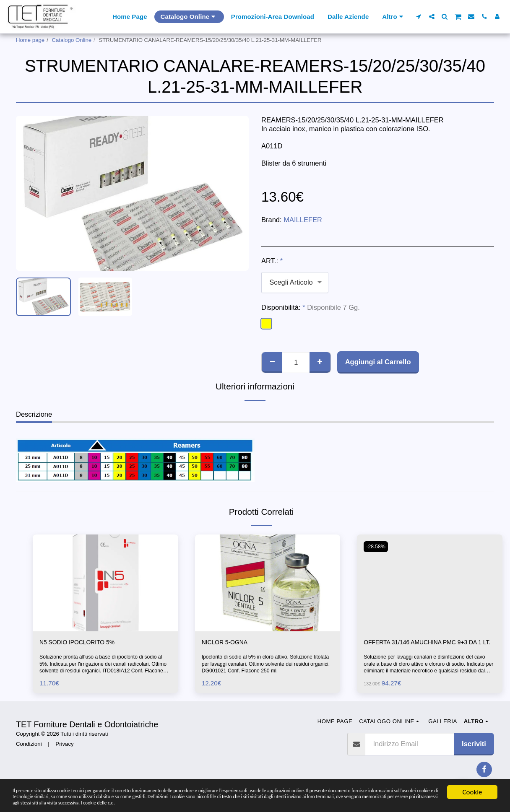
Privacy (64, 756)
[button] (419, 17)
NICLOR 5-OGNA (229, 643)
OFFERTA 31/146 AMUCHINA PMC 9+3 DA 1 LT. (425, 648)
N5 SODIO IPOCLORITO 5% (84, 643)
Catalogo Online (72, 40)
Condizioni (29, 756)
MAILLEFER (303, 220)
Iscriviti (474, 755)
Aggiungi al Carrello (378, 362)
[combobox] (295, 283)
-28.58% (377, 546)
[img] (105, 583)
